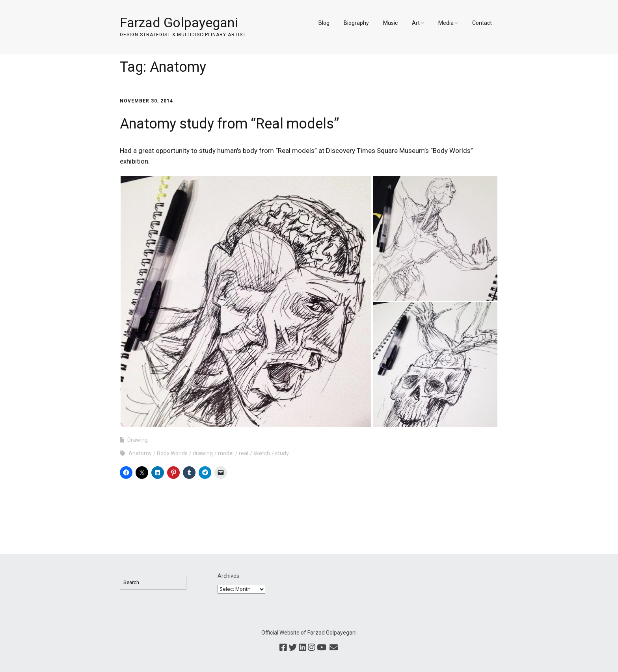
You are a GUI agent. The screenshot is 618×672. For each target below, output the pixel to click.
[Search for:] (153, 583)
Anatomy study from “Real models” (230, 124)
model (226, 453)
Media (446, 23)
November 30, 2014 (146, 101)
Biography (356, 23)
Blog (324, 23)
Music (390, 23)
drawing (203, 453)
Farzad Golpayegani (179, 22)
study (282, 453)
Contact (482, 23)
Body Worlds (172, 453)
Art (416, 23)
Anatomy (140, 453)
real (244, 453)
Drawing (138, 440)
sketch (262, 453)
